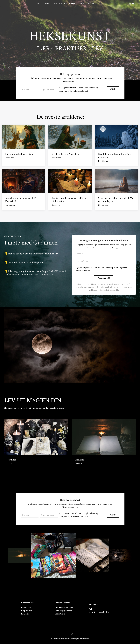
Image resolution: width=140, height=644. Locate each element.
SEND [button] (113, 89)
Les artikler (60, 615)
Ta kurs (92, 610)
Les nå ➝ (11, 464)
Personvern (26, 608)
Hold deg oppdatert (64, 612)
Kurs (38, 3)
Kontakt (91, 3)
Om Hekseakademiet (64, 608)
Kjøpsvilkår (26, 612)
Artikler (47, 3)
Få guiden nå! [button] (104, 278)
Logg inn (132, 3)
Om (83, 3)
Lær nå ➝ (79, 464)
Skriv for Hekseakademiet (100, 613)
